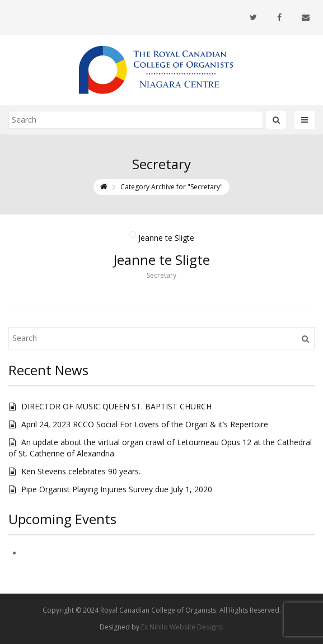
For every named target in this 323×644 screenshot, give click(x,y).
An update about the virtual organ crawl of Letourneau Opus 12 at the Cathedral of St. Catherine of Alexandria (160, 448)
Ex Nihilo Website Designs (182, 627)
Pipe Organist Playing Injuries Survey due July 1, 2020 (117, 489)
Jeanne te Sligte (162, 260)
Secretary (162, 275)
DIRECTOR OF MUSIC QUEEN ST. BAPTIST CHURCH (116, 406)
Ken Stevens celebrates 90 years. (81, 471)
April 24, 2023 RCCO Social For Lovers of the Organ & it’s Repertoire (145, 424)
